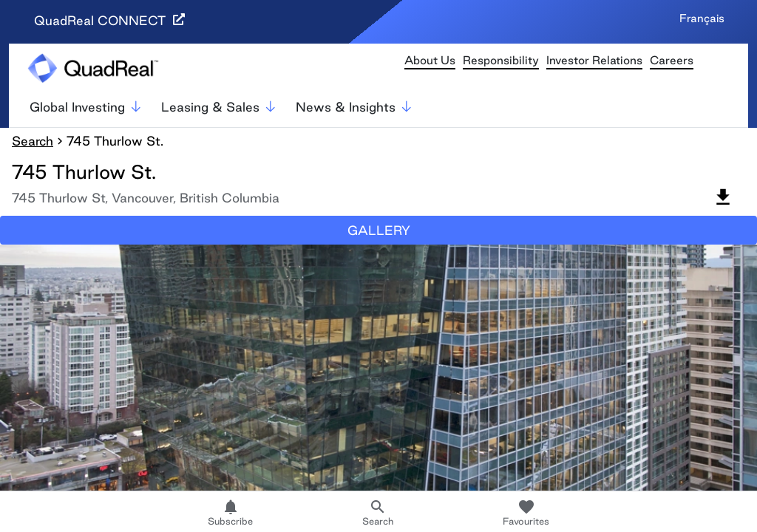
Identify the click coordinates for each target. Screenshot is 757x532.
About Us (430, 60)
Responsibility (501, 60)
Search (33, 141)
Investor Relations (594, 60)
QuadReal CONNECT (109, 20)
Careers (672, 60)
